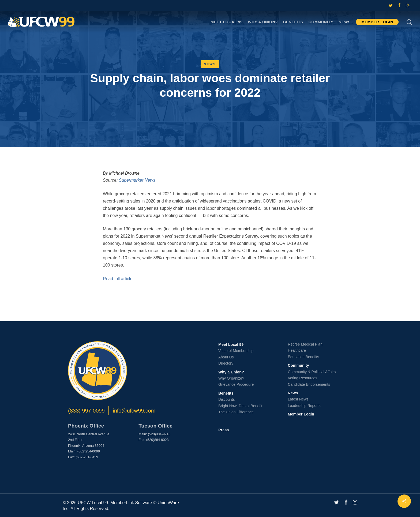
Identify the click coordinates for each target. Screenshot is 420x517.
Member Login (301, 414)
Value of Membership (236, 351)
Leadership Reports (304, 406)
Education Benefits (304, 357)
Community (299, 365)
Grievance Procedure (236, 384)
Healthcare (297, 350)
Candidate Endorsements (309, 384)
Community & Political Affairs (312, 372)
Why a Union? (231, 372)
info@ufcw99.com (134, 411)
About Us (226, 357)
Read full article (118, 279)
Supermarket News (137, 180)
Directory (226, 363)
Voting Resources (303, 378)
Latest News (298, 399)
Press (224, 430)
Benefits (226, 393)
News (210, 64)
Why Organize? (231, 378)
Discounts (226, 399)
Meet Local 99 (231, 344)
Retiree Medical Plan (305, 344)
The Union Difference (236, 412)
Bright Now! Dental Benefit (240, 406)
